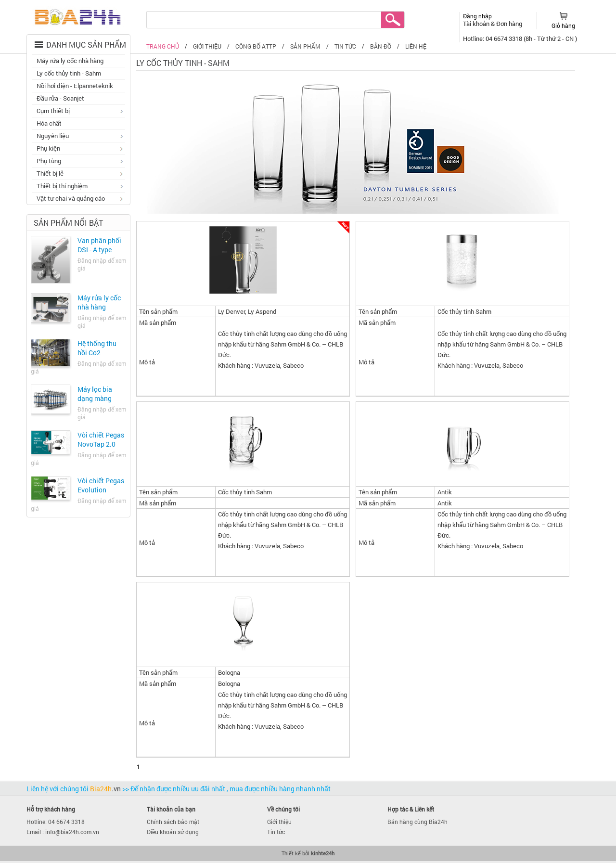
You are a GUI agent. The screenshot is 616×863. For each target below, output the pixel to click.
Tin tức (276, 832)
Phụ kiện (78, 149)
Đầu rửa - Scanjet (60, 98)
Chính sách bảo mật (173, 822)
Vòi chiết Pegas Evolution (101, 485)
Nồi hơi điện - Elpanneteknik (75, 86)
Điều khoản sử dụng (173, 832)
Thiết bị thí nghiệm (78, 187)
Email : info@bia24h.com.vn (63, 832)
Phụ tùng (78, 162)
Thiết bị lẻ (78, 174)
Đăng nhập (477, 16)
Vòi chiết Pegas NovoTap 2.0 (101, 439)
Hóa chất (49, 123)
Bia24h (106, 789)
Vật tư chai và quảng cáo (78, 199)
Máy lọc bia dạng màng (95, 394)
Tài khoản (477, 24)
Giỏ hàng (563, 26)
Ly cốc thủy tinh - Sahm (69, 73)
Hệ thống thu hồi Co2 (97, 348)
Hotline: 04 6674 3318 (56, 822)
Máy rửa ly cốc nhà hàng (70, 61)
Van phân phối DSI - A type (99, 245)
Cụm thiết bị (78, 112)
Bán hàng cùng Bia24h (417, 822)
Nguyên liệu (78, 137)
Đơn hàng (509, 24)
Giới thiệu (279, 822)
